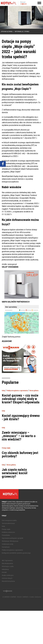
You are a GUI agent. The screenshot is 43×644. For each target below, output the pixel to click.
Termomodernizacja (8, 523)
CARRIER (25, 597)
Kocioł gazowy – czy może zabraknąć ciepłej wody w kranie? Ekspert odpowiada (21, 399)
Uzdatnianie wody (8, 544)
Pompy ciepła (6, 529)
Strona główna (7, 32)
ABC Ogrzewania (7, 561)
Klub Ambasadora (7, 563)
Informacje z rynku (22, 32)
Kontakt (4, 572)
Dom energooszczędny (9, 520)
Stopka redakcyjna (8, 575)
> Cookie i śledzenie (35, 597)
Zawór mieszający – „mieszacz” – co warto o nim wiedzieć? (19, 436)
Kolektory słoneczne (8, 532)
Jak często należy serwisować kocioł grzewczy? (15, 473)
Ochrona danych (7, 578)
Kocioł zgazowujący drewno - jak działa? (21, 417)
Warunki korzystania (8, 581)
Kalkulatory (5, 569)
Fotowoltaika (6, 535)
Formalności (6, 547)
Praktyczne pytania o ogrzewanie (12, 550)
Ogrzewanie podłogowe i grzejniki (12, 538)
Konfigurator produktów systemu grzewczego (16, 553)
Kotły (3, 526)
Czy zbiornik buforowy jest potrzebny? (20, 455)
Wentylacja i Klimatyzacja (10, 541)
